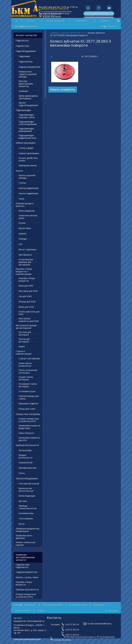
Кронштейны (25, 228)
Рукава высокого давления (24, 537)
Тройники (23, 91)
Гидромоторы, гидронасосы (23, 566)
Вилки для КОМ (26, 307)
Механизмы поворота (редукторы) (29, 427)
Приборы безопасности (27, 445)
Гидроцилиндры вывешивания (26, 130)
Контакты (113, 27)
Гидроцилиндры (23, 110)
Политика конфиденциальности (27, 639)
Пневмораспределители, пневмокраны (28, 530)
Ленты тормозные (27, 249)
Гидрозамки (24, 56)
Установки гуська (27, 391)
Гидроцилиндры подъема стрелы (27, 116)
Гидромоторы (22, 46)
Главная (54, 33)
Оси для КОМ (25, 296)
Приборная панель (28, 165)
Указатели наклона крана (28, 217)
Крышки (22, 234)
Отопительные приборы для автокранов (26, 262)
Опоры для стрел (27, 409)
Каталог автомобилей (32, 22)
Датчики (23, 501)
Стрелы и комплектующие (24, 352)
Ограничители (25, 463)
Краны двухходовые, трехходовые (29, 97)
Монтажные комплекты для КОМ (29, 320)
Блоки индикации (27, 496)
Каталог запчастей (55, 21)
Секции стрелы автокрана (26, 378)
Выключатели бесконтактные (26, 490)
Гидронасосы (22, 40)
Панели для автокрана (24, 340)
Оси (20, 244)
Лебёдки (23, 239)
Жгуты (22, 524)
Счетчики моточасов (29, 484)
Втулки (22, 223)
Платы (22, 473)
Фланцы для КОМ (27, 302)
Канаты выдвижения (29, 188)
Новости (23, 27)
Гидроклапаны (26, 62)
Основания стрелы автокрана (28, 385)
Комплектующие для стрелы (29, 397)
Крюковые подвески (28, 403)
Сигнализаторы (26, 513)
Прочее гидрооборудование (28, 104)
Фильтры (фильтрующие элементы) (26, 84)
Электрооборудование (27, 478)
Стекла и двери (26, 148)
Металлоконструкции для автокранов (26, 327)
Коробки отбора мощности (27, 280)
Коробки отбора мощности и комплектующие (24, 271)
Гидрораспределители (29, 67)
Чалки (21, 199)
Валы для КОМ (26, 286)
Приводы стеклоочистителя (28, 507)
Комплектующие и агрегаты (25, 205)
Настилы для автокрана (25, 333)
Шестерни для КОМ (28, 291)
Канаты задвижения (28, 193)
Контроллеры (25, 450)
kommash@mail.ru (103, 624)
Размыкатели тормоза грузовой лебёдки (27, 74)
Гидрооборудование (26, 51)
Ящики (22, 346)
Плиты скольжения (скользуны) (28, 371)
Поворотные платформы (28, 414)
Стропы (22, 183)
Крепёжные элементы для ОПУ (29, 439)
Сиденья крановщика (29, 153)
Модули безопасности (25, 456)
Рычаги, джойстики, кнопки (28, 159)
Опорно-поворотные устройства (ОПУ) (29, 420)
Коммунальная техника (99, 13)
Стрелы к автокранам (29, 358)
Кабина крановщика (25, 143)
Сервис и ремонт (105, 22)
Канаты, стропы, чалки (27, 577)
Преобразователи (27, 468)
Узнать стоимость (63, 90)
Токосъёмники (26, 519)
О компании (30, 605)
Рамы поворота (26, 433)
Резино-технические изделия (26, 544)
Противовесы (25, 255)
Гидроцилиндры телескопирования (28, 123)
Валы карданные (27, 211)
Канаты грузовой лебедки (27, 177)
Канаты (19, 171)
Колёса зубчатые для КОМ (29, 313)
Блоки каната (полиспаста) (25, 364)
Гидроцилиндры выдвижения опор (27, 137)
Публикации (82, 21)
